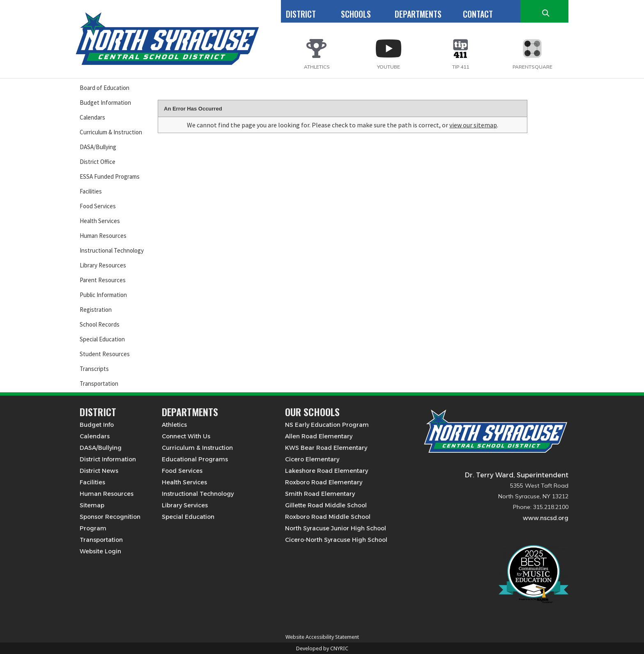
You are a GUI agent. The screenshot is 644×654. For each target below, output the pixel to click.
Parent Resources (103, 280)
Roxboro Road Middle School (328, 517)
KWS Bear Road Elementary (326, 448)
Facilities (91, 191)
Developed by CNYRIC (322, 648)
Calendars (92, 117)
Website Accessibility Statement (322, 637)
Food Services (98, 206)
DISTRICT (301, 14)
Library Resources (103, 265)
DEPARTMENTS (418, 14)
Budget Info (97, 425)
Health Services (100, 221)
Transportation (99, 383)
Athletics (174, 425)
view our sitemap (473, 125)
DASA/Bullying (98, 147)
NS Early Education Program (327, 425)
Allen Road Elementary (319, 436)
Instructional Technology (112, 250)
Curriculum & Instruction (111, 132)
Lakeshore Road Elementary (327, 471)
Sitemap (92, 505)
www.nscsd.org (546, 518)
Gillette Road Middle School (326, 505)
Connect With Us (186, 436)
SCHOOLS (356, 14)
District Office (98, 162)
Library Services (185, 505)
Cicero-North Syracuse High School (336, 540)
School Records (100, 324)
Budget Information (105, 102)
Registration (96, 310)
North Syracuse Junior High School (336, 528)
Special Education (102, 339)
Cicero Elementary (312, 459)
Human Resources (103, 236)
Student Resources (105, 354)
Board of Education (105, 88)
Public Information (103, 295)
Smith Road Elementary (320, 494)
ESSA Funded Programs (110, 176)
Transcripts (94, 369)
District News (99, 471)
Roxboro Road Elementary (324, 482)
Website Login (100, 551)
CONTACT (478, 14)
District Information (108, 459)
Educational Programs (195, 459)
